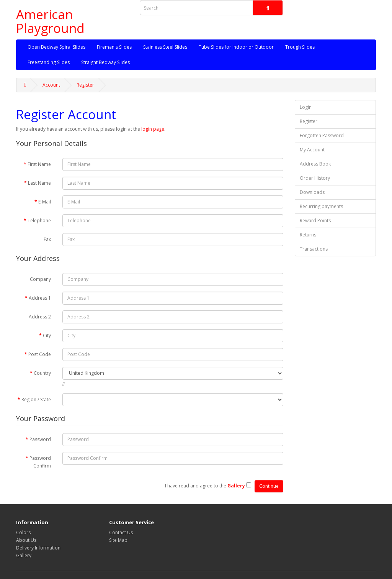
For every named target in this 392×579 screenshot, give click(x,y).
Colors (23, 532)
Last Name (39, 183)
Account (51, 85)
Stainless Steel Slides (165, 47)
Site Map (118, 540)
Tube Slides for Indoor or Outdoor (236, 47)
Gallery (24, 555)
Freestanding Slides (49, 62)
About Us (26, 540)
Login (306, 107)
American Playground (50, 21)
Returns (308, 235)
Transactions (314, 249)
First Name (39, 164)
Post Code (40, 354)
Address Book (315, 164)
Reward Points (315, 221)
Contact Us (121, 532)
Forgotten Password (322, 135)
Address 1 (40, 298)
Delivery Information (38, 548)
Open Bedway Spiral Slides (56, 47)
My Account (312, 150)
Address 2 (40, 317)
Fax (47, 239)
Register (85, 85)
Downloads (312, 192)
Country (42, 373)
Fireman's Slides (114, 47)
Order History (315, 178)
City (47, 335)
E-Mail (45, 202)
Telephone (39, 221)
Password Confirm (40, 462)
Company (40, 279)
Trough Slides (300, 47)
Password (40, 439)
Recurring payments (321, 206)
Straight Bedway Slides (105, 62)
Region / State (36, 399)
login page (153, 129)
